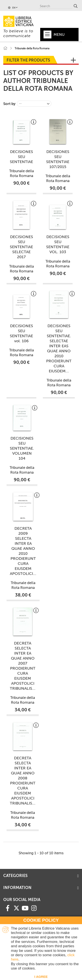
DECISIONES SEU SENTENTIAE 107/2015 (58, 159)
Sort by (9, 104)
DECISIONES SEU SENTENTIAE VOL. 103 (58, 244)
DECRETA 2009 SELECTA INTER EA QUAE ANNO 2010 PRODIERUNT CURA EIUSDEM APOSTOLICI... (23, 551)
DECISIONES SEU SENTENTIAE (21, 157)
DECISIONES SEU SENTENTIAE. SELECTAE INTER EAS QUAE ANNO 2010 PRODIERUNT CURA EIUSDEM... (59, 348)
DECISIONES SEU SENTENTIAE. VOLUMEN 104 (22, 448)
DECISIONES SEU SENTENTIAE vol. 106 (21, 333)
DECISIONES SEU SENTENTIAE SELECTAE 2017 (21, 247)
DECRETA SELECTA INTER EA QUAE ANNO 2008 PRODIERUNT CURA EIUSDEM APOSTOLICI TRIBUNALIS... (23, 781)
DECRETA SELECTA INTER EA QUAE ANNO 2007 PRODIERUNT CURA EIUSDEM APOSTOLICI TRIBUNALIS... (23, 666)
